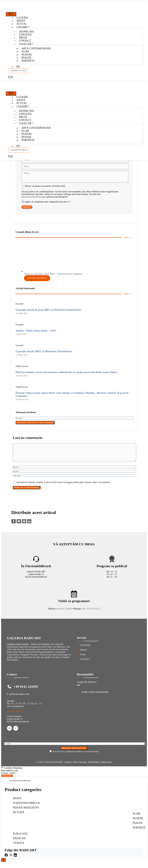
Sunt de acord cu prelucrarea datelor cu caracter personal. (76, 757)
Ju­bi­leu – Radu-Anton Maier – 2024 (36, 332)
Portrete (28, 61)
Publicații (20, 839)
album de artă (19, 71)
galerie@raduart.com (19, 699)
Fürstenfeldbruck (27, 808)
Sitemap (83, 767)
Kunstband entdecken (20, 786)
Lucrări (22, 18)
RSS (75, 767)
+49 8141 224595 (64, 614)
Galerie (24, 27)
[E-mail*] (74, 420)
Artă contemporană (36, 49)
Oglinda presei (22, 368)
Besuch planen (14, 717)
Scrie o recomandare (95, 697)
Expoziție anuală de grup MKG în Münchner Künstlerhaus (48, 312)
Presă (23, 38)
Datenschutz (94, 767)
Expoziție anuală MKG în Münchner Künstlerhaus (44, 353)
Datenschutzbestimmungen (34, 198)
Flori (25, 52)
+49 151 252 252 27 (91, 614)
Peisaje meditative (26, 813)
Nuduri (27, 55)
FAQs (83, 660)
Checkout (7, 781)
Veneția (19, 848)
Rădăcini (19, 844)
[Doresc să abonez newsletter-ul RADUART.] (23, 188)
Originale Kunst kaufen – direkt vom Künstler (28, 649)
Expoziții (25, 35)
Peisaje (26, 58)
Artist (21, 21)
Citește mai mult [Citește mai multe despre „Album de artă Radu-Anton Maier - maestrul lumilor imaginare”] (37, 280)
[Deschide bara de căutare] (11, 77)
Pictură (19, 817)
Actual (22, 24)
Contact (25, 41)
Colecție (28, 44)
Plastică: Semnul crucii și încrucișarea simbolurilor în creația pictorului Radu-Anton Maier (66, 374)
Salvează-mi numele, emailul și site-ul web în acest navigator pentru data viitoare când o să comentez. (63, 487)
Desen (17, 804)
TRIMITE (27, 209)
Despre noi (26, 32)
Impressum (106, 767)
